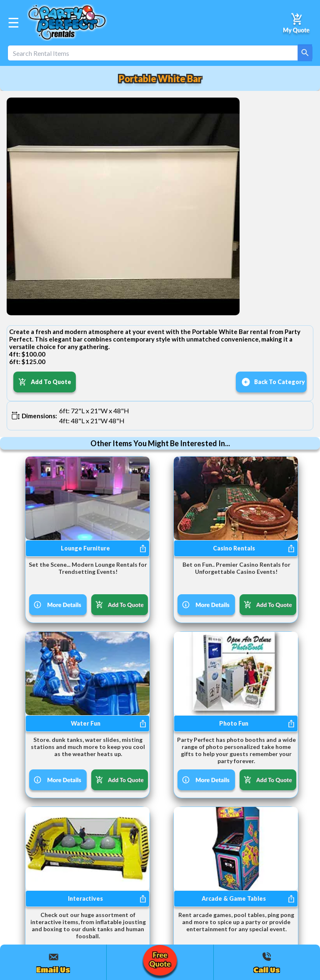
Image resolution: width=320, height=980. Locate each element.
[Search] (305, 53)
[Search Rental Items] (160, 53)
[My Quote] (297, 23)
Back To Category (273, 382)
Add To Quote (45, 382)
